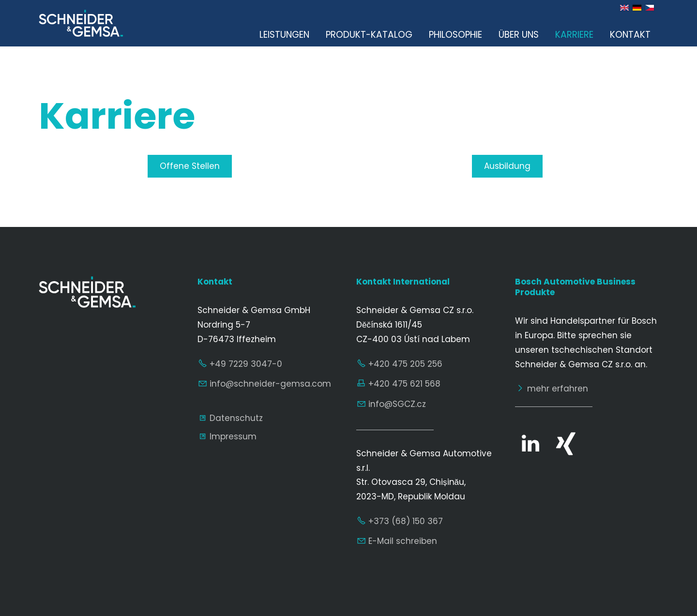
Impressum (233, 436)
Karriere (574, 35)
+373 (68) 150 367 (406, 521)
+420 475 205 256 (405, 364)
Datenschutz (236, 418)
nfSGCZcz (397, 404)
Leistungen (284, 35)
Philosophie (455, 35)
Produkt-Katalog (369, 35)
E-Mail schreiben (403, 541)
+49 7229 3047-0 (246, 364)
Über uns (519, 35)
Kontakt (630, 35)
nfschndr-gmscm (270, 384)
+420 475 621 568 (404, 384)
